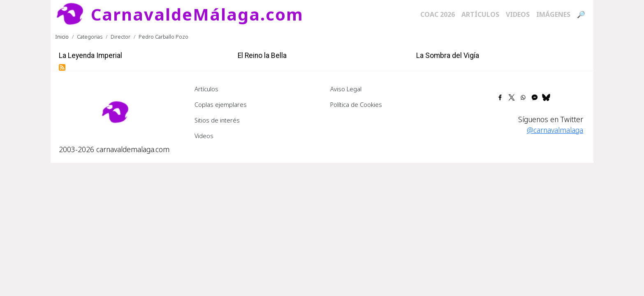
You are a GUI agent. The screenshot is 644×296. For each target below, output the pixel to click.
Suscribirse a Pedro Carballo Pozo (62, 67)
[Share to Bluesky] (546, 97)
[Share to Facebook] (500, 97)
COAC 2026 (438, 14)
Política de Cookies (356, 104)
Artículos (480, 14)
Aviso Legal (346, 89)
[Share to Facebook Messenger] (535, 97)
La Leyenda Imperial (90, 55)
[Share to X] (512, 97)
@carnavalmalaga (555, 130)
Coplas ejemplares (221, 104)
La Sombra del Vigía (448, 55)
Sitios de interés (217, 120)
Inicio (62, 37)
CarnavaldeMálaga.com (197, 14)
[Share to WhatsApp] (523, 97)
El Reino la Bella (262, 55)
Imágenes (553, 14)
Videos (518, 14)
